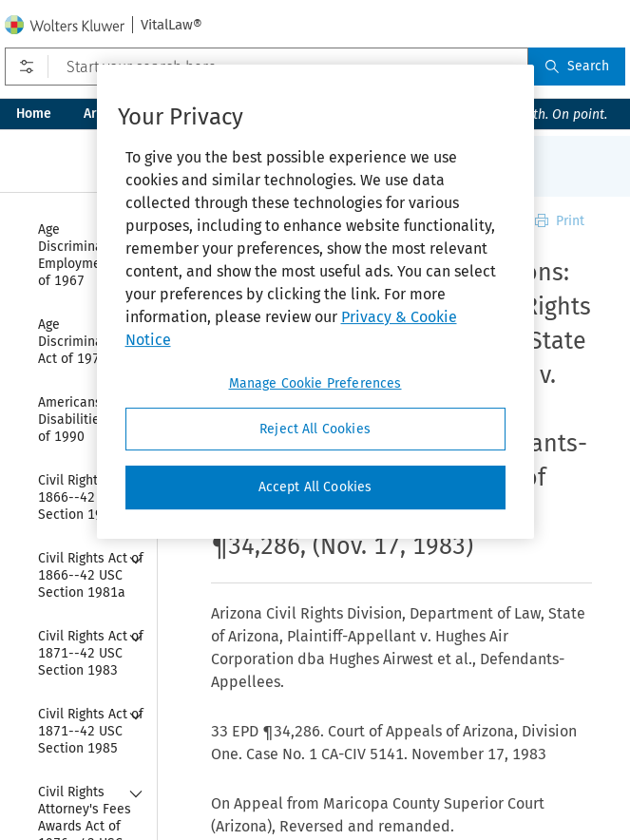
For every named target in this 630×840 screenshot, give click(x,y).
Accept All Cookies (315, 487)
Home (34, 114)
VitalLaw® (172, 25)
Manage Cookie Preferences (315, 383)
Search (577, 66)
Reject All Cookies (315, 429)
